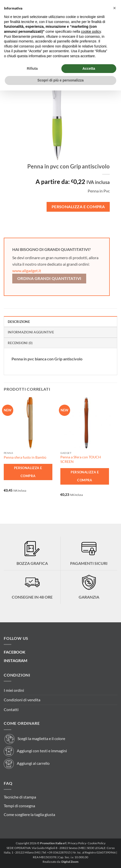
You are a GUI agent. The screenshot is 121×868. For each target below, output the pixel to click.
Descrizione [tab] (19, 322)
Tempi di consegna (19, 806)
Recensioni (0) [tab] (20, 343)
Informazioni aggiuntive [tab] (31, 332)
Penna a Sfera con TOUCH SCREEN (81, 459)
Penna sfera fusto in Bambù (25, 457)
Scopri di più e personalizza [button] (60, 80)
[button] (114, 8)
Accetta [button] (89, 68)
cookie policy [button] (91, 31)
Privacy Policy (77, 843)
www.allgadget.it (27, 271)
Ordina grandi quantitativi (49, 278)
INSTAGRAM (16, 660)
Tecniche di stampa (20, 797)
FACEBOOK (15, 652)
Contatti (11, 709)
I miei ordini (14, 690)
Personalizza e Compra (78, 207)
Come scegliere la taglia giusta (29, 814)
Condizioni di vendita (22, 700)
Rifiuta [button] (32, 68)
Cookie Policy (97, 843)
